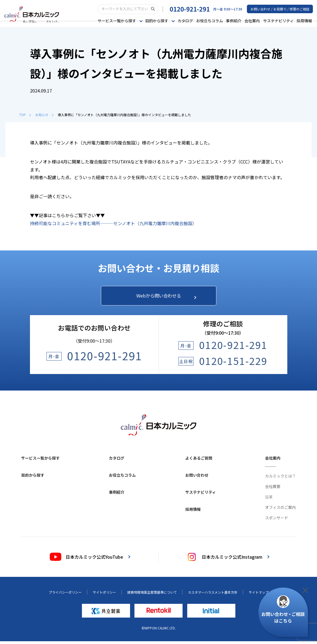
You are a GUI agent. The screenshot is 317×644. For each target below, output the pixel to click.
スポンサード (277, 521)
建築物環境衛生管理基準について (152, 595)
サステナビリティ (278, 20)
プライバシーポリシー (65, 595)
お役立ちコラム (210, 20)
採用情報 (304, 20)
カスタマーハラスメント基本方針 (213, 595)
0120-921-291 (190, 9)
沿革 (269, 500)
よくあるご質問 (199, 461)
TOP (25, 115)
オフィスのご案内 (280, 510)
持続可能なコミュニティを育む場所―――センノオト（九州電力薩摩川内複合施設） (113, 223)
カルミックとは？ (280, 479)
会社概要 (273, 489)
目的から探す (33, 478)
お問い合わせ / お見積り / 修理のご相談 (280, 9)
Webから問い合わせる (164, 297)
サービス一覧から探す (40, 461)
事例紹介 (234, 20)
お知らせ (44, 115)
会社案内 (252, 20)
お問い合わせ (197, 478)
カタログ (185, 20)
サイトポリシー (104, 595)
